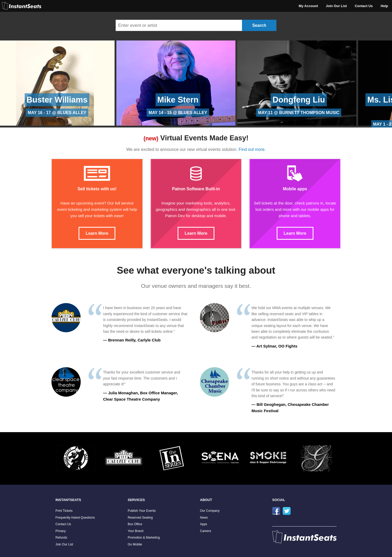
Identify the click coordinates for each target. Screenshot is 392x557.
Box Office (135, 524)
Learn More (97, 233)
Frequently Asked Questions (75, 518)
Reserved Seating (140, 518)
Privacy (61, 531)
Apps (203, 524)
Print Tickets (64, 511)
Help (384, 6)
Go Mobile (135, 544)
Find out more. (252, 149)
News (204, 518)
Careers (206, 531)
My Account (308, 6)
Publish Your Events (142, 511)
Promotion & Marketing (144, 538)
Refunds (61, 538)
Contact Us (364, 6)
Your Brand (136, 531)
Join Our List (336, 6)
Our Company (210, 511)
